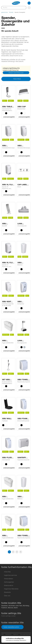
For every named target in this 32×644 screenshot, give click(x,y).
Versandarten (7, 579)
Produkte (11, 12)
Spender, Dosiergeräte (20, 12)
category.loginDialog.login (16, 73)
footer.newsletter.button (12, 627)
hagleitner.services (9, 575)
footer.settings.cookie (8, 616)
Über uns (6, 596)
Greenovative (7, 586)
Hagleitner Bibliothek (10, 589)
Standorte (6, 592)
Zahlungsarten (8, 582)
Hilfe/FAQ (6, 572)
